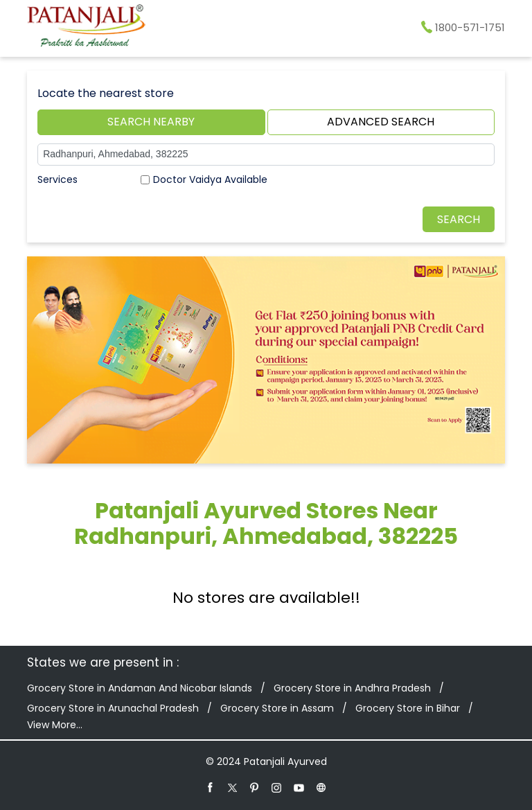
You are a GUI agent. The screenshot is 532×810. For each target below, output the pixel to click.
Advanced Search (381, 122)
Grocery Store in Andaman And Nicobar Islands (140, 688)
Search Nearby (151, 122)
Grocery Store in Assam (277, 708)
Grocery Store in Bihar (408, 708)
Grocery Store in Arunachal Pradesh (113, 708)
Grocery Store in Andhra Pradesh (352, 688)
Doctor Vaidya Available (210, 179)
